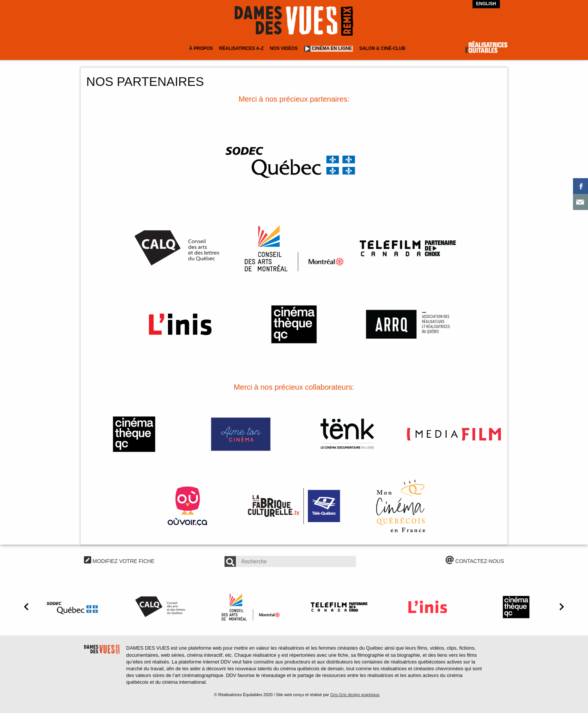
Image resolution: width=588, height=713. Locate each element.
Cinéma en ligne (332, 48)
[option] (73, 607)
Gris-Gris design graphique (355, 695)
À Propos (201, 48)
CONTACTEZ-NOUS (475, 561)
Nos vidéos (284, 48)
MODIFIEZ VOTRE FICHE (119, 561)
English (486, 4)
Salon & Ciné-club (382, 48)
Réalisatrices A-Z (241, 48)
